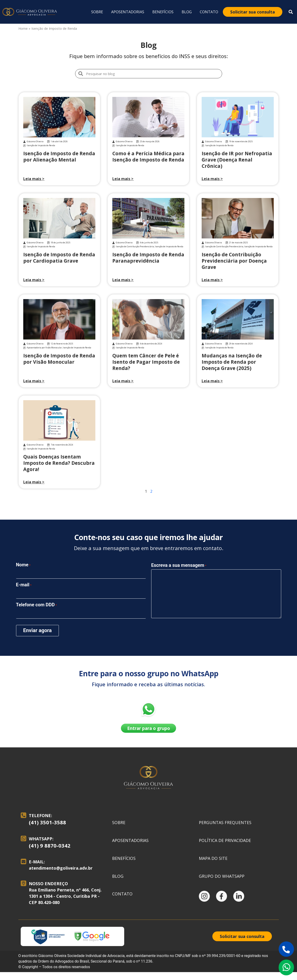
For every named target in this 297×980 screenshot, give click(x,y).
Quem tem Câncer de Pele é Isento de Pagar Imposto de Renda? (146, 362)
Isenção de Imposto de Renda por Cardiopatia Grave (59, 258)
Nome (23, 565)
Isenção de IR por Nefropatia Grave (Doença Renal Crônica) (237, 160)
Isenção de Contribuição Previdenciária (135, 247)
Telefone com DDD (37, 604)
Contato (209, 12)
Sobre (97, 12)
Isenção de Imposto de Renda (41, 145)
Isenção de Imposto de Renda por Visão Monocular (59, 359)
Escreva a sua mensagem (179, 564)
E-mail (24, 584)
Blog (187, 12)
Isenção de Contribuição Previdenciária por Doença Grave (234, 261)
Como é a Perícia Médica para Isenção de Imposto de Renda (148, 157)
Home (23, 28)
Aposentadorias (128, 12)
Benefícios (163, 12)
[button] (291, 12)
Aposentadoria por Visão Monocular (44, 348)
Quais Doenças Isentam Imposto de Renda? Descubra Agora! (59, 463)
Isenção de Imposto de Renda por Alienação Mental (59, 157)
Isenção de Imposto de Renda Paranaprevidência (148, 258)
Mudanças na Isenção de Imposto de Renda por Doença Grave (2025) (232, 362)
